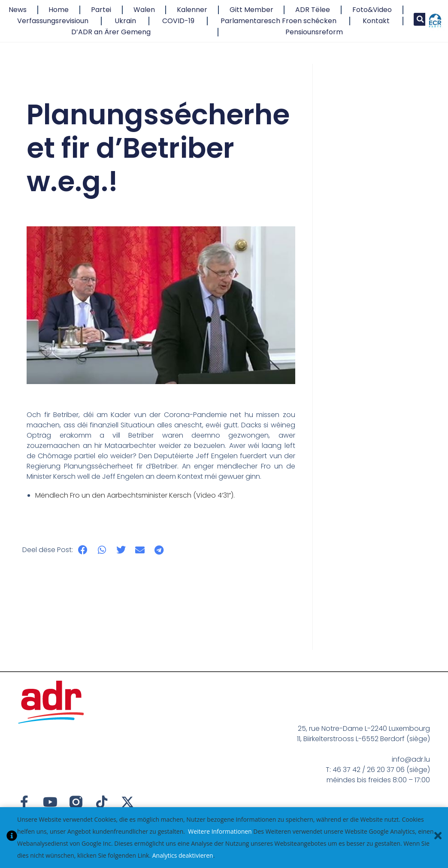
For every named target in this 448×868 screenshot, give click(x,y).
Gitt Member (251, 10)
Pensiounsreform (314, 32)
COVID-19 (178, 21)
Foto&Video (372, 10)
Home (59, 10)
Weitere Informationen (220, 831)
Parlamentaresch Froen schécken (278, 21)
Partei (101, 10)
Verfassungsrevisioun (53, 21)
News (18, 10)
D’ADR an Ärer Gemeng (111, 32)
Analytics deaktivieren (183, 855)
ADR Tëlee (313, 10)
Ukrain (125, 21)
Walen (144, 10)
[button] (420, 19)
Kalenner (192, 10)
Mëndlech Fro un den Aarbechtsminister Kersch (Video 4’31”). (135, 495)
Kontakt (376, 21)
